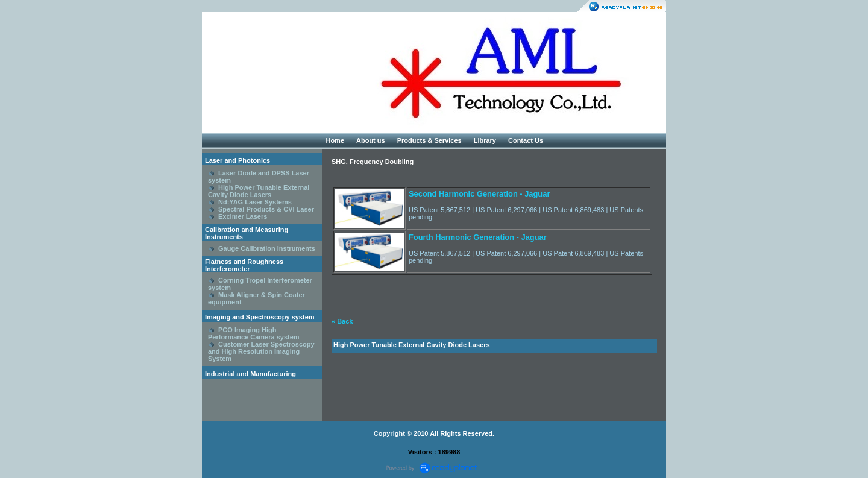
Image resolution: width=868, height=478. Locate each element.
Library (485, 140)
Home (335, 140)
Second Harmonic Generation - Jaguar (479, 194)
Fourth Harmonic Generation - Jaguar (478, 237)
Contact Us (526, 140)
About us (371, 140)
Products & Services (429, 140)
